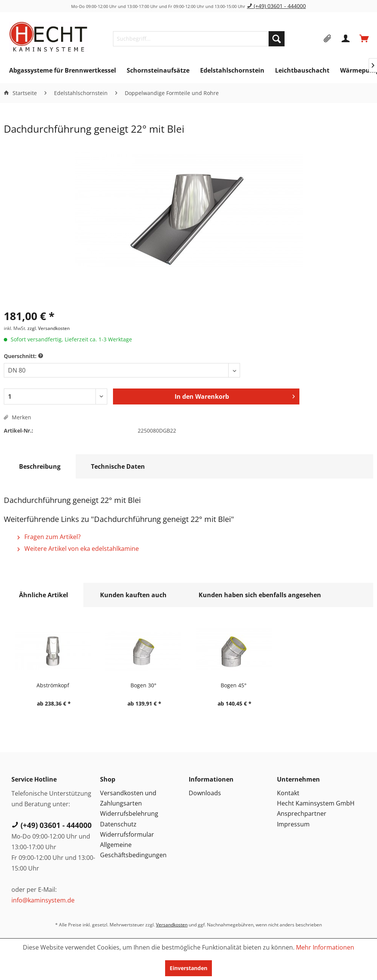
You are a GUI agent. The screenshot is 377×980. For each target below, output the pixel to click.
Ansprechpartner (302, 813)
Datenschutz (118, 824)
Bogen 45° (234, 685)
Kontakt (288, 793)
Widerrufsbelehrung (129, 813)
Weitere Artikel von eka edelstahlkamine (78, 549)
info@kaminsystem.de (43, 900)
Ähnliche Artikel (44, 595)
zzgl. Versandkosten (49, 328)
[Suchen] (277, 39)
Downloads (205, 793)
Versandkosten (172, 925)
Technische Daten (118, 466)
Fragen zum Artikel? (49, 537)
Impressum (293, 824)
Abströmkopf (53, 685)
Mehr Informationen (325, 947)
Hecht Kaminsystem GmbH (316, 803)
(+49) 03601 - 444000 (276, 6)
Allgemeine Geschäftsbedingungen (133, 850)
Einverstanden (188, 968)
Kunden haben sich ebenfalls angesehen (260, 595)
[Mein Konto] (346, 39)
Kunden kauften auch (133, 595)
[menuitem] (199, 39)
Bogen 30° (143, 685)
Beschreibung (40, 466)
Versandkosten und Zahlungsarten (128, 798)
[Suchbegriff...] (199, 39)
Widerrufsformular (127, 834)
